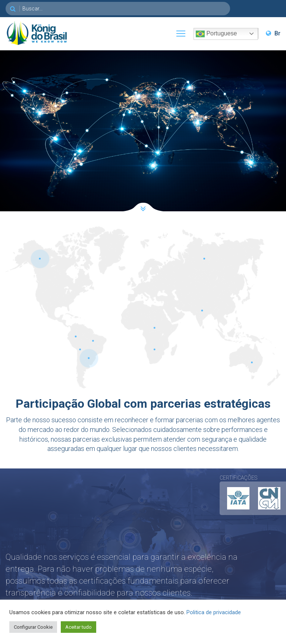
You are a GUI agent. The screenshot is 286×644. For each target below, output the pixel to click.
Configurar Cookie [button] (33, 627)
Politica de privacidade (214, 612)
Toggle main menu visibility (181, 32)
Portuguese (216, 34)
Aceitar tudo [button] (78, 627)
